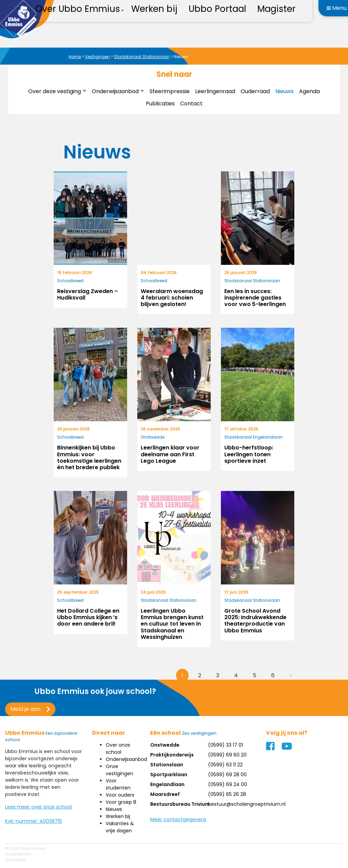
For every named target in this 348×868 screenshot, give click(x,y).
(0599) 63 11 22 (225, 765)
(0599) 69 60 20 (227, 755)
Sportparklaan (169, 775)
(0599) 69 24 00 (228, 784)
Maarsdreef (165, 794)
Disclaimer (15, 860)
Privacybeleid (18, 854)
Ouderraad (255, 91)
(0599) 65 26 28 (227, 794)
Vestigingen (97, 57)
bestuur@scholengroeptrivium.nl (247, 804)
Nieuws (284, 91)
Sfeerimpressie (170, 91)
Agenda (309, 91)
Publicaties (160, 104)
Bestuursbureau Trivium (180, 804)
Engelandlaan (167, 784)
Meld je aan (25, 709)
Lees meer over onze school (38, 807)
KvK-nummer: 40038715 (33, 821)
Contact (191, 104)
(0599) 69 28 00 (227, 775)
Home (75, 57)
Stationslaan (167, 765)
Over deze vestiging (55, 91)
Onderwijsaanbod (115, 91)
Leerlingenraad (215, 91)
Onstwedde (165, 745)
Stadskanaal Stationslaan (142, 57)
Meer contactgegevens (178, 819)
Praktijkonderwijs (172, 755)
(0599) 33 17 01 (225, 745)
